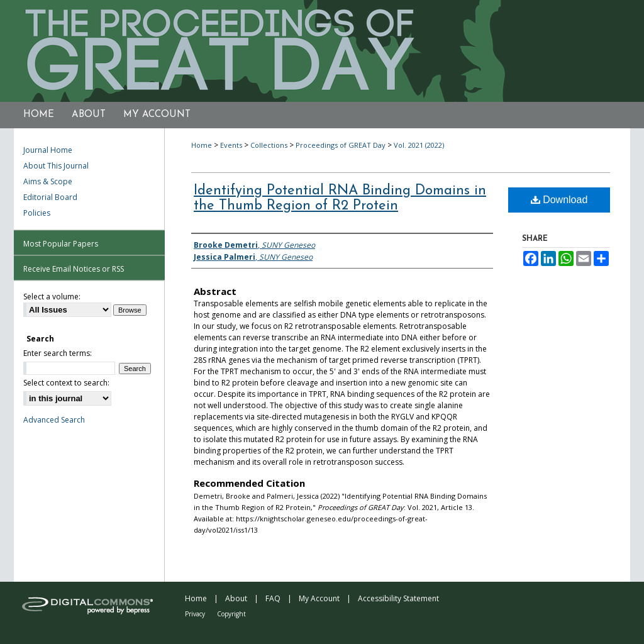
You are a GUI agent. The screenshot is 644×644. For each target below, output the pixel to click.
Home (202, 145)
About (236, 598)
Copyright (231, 614)
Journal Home (48, 150)
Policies (37, 213)
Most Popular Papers (61, 244)
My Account (319, 598)
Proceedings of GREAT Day (341, 145)
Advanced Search (54, 420)
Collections (269, 145)
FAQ (273, 598)
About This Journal (56, 166)
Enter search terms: (58, 353)
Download (559, 200)
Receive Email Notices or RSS (74, 269)
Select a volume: (52, 297)
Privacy (195, 614)
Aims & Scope (48, 181)
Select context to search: (66, 383)
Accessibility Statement (398, 598)
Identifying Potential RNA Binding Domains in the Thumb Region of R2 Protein (340, 198)
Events (231, 145)
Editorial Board (50, 197)
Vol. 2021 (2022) (419, 145)
